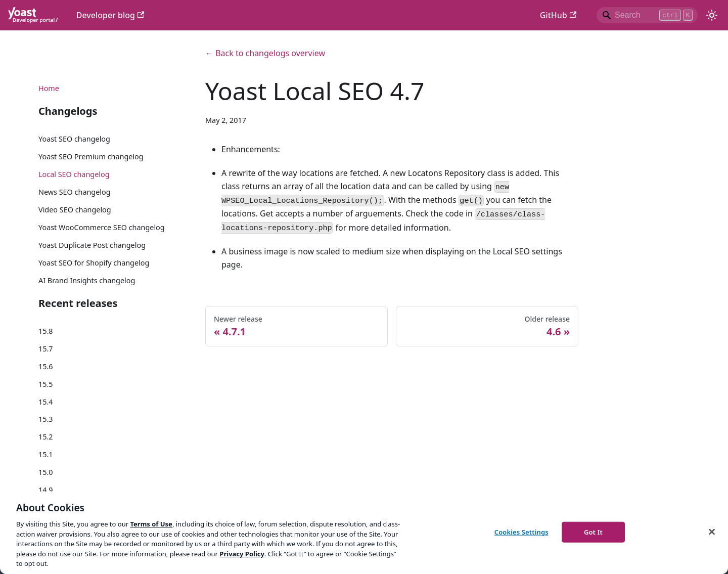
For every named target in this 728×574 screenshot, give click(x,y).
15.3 (46, 419)
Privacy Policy (242, 554)
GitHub (558, 15)
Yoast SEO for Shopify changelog (94, 263)
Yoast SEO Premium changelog (91, 157)
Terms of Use (151, 524)
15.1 (46, 454)
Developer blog (110, 15)
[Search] (647, 15)
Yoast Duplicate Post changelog (92, 245)
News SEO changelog (75, 192)
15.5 (46, 384)
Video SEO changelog (75, 210)
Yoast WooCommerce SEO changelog (102, 227)
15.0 (46, 472)
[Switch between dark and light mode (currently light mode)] (712, 15)
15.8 (46, 331)
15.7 (46, 349)
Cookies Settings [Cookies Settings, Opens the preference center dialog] (521, 532)
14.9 (46, 490)
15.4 (46, 402)
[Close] (712, 532)
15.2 (46, 437)
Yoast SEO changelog (74, 139)
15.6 (46, 366)
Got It (593, 532)
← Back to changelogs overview (265, 53)
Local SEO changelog (74, 174)
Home (49, 88)
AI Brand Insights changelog (87, 280)
